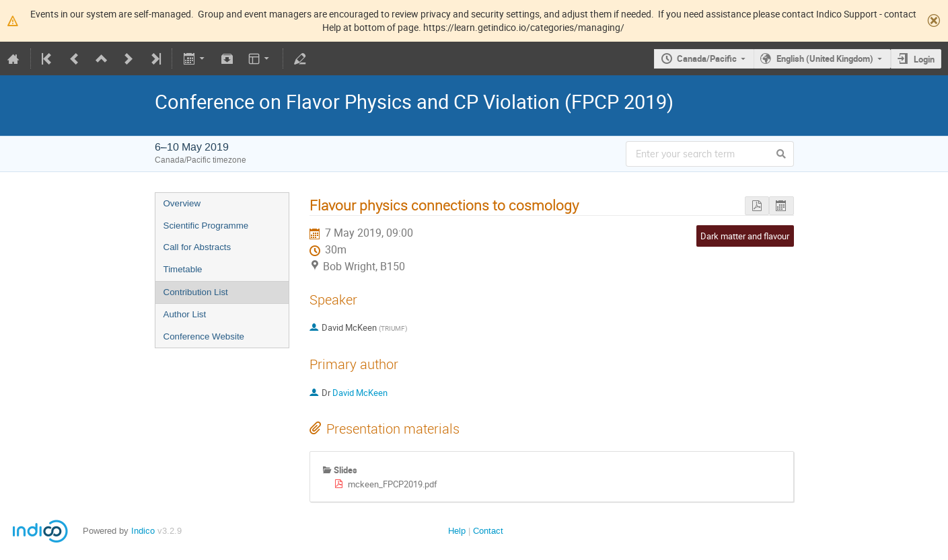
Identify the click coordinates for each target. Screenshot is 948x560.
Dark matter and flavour (745, 236)
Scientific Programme (206, 226)
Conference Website (204, 336)
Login (924, 59)
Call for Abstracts (197, 247)
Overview (182, 203)
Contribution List (196, 292)
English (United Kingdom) (825, 58)
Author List (185, 314)
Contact (488, 531)
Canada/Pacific (707, 58)
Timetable (183, 269)
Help (457, 531)
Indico (143, 531)
